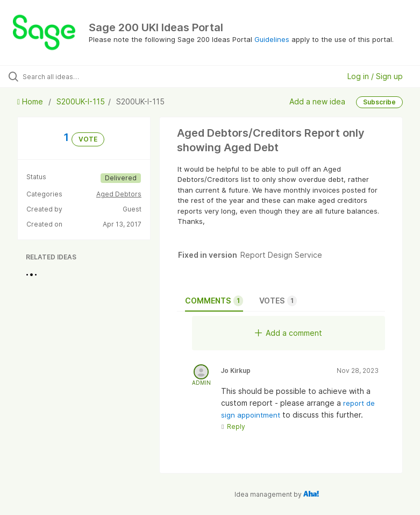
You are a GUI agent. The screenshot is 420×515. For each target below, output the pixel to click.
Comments (214, 301)
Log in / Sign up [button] (375, 76)
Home (31, 101)
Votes (278, 301)
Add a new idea (317, 101)
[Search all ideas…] (73, 76)
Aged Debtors (119, 194)
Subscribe (379, 102)
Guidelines (272, 39)
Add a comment (289, 333)
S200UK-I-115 (81, 101)
